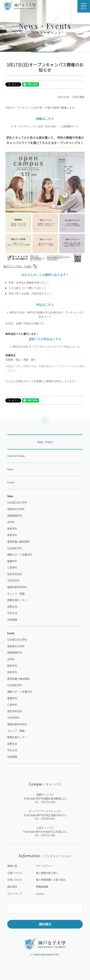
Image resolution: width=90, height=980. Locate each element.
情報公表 (12, 866)
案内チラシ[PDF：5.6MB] (44, 264)
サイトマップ (15, 894)
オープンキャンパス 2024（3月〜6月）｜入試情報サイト (46, 126)
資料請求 (45, 924)
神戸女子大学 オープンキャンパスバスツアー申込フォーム (46, 347)
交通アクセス (15, 873)
